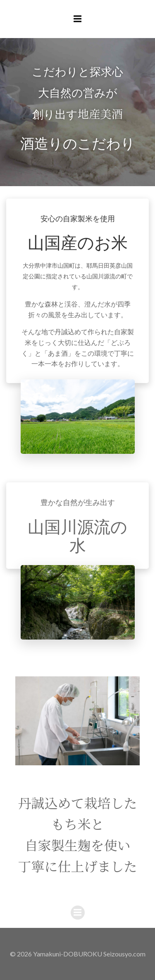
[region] (78, 721)
